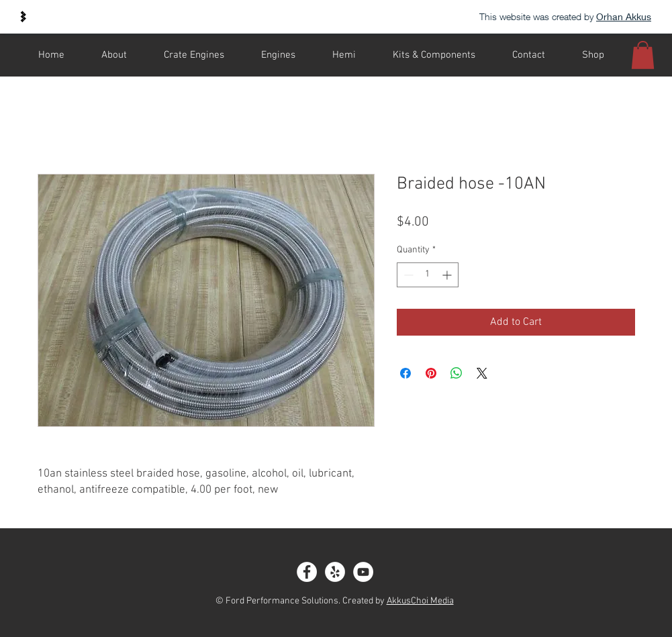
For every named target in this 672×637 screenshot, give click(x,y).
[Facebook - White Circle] (307, 572)
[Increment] (448, 275)
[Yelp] (335, 572)
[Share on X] (482, 373)
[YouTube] (363, 572)
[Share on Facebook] (405, 373)
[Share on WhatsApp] (457, 373)
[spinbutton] (428, 275)
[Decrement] (407, 275)
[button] (643, 55)
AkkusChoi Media (420, 601)
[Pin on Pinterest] (431, 373)
